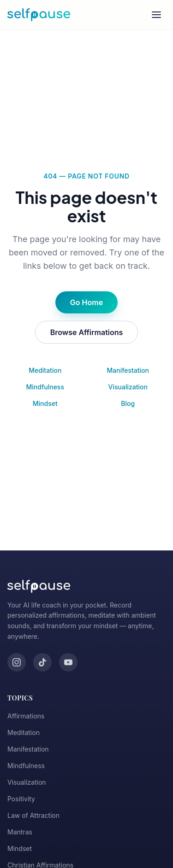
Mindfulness (45, 387)
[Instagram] (17, 662)
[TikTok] (42, 662)
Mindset (45, 403)
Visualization (128, 387)
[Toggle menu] (156, 15)
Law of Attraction (33, 815)
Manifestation (128, 370)
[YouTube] (68, 662)
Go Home (86, 302)
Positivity (21, 799)
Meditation (45, 370)
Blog (128, 403)
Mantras (20, 832)
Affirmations (26, 716)
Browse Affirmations (87, 332)
